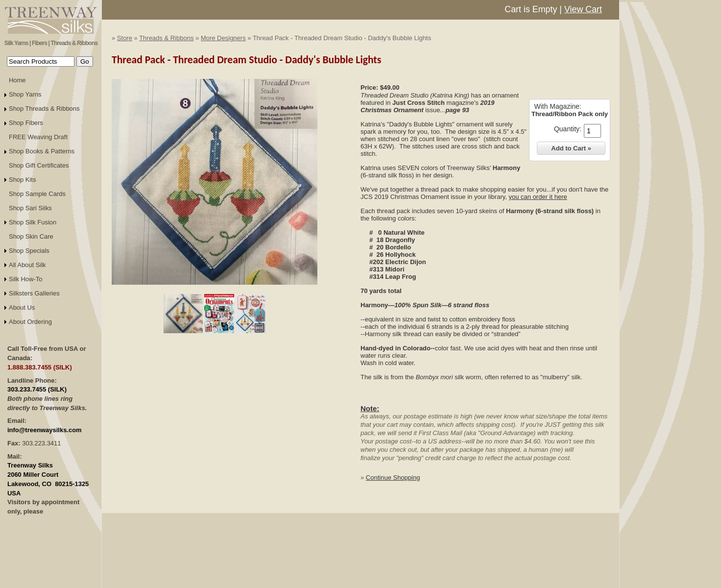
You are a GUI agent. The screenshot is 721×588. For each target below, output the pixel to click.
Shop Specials (29, 251)
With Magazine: (557, 106)
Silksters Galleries (34, 293)
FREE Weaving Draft (38, 137)
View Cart (583, 9)
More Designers (223, 38)
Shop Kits (22, 180)
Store (125, 38)
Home (17, 80)
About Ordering (30, 322)
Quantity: (568, 129)
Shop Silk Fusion (33, 222)
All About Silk (27, 265)
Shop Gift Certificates (39, 165)
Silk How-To (25, 279)
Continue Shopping (393, 478)
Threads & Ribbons (166, 38)
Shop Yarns (25, 94)
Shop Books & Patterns (42, 151)
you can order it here (538, 197)
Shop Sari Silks (30, 208)
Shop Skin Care (31, 236)
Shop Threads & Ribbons (44, 109)
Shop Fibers (26, 123)
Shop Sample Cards (37, 194)
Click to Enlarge (214, 289)
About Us (22, 307)
